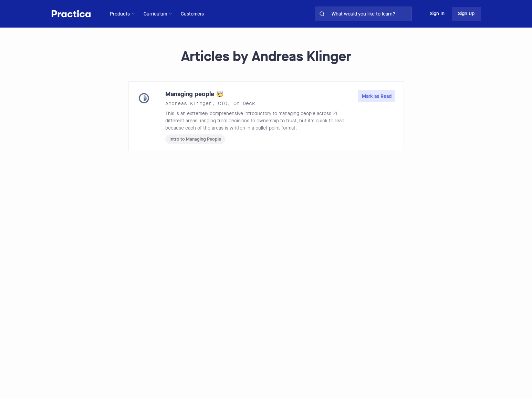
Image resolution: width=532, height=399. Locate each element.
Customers (192, 14)
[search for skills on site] (370, 14)
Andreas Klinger (189, 104)
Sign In (437, 14)
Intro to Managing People (195, 139)
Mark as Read (377, 96)
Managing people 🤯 (194, 94)
